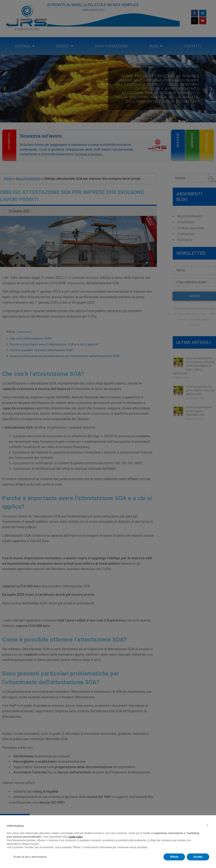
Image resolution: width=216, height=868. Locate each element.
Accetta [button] (198, 857)
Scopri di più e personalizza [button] (30, 857)
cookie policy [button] (76, 837)
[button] (207, 825)
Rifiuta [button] (174, 857)
